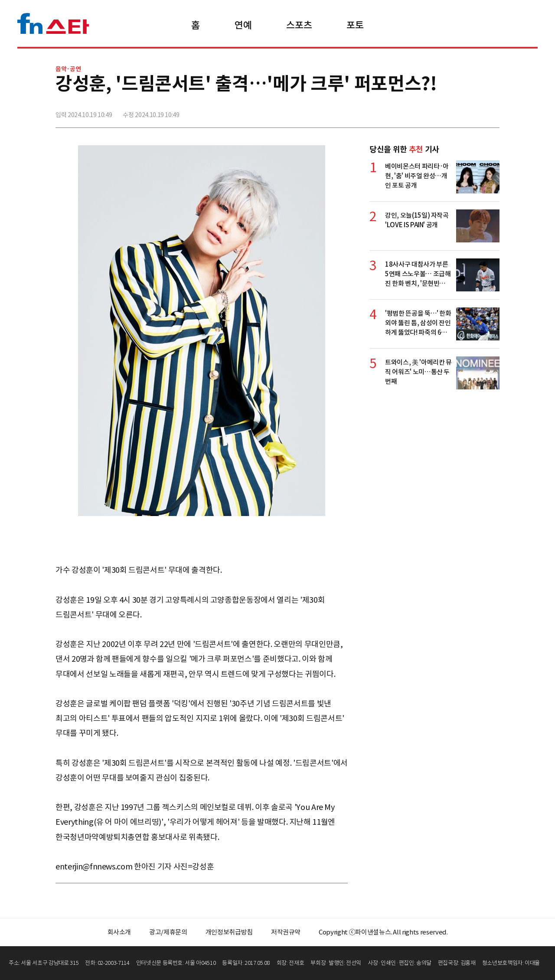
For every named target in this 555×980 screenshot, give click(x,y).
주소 (492, 111)
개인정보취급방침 (229, 932)
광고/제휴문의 (168, 932)
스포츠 (299, 25)
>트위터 (454, 111)
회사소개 (119, 932)
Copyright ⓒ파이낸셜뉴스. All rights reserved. (383, 932)
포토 (355, 25)
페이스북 (435, 111)
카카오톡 (473, 111)
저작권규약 (286, 932)
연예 (243, 25)
